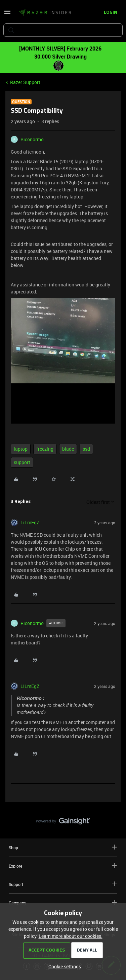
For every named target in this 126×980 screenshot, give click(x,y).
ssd (86, 449)
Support (63, 884)
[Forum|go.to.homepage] (45, 13)
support (22, 462)
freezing (45, 449)
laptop (21, 449)
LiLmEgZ (30, 522)
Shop (63, 847)
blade (68, 449)
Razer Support (25, 82)
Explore (63, 866)
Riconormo (32, 139)
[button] (7, 14)
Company (63, 903)
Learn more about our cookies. (71, 936)
